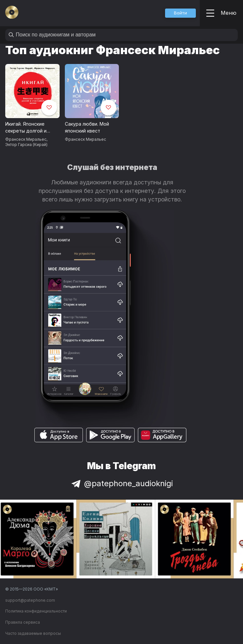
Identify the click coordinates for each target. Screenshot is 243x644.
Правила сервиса (23, 622)
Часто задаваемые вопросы (33, 633)
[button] (180, 13)
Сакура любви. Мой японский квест (87, 127)
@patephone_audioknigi (121, 483)
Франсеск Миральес (26, 139)
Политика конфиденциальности (36, 611)
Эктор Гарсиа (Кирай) (26, 145)
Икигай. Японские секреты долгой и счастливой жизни (26, 128)
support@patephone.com (30, 600)
